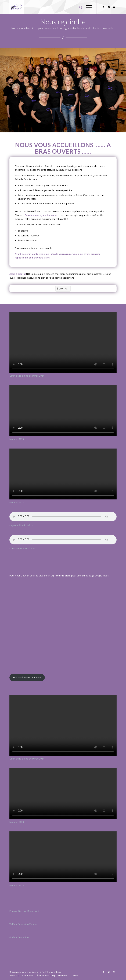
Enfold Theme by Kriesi (51, 972)
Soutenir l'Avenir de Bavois (27, 677)
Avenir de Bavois (30, 972)
